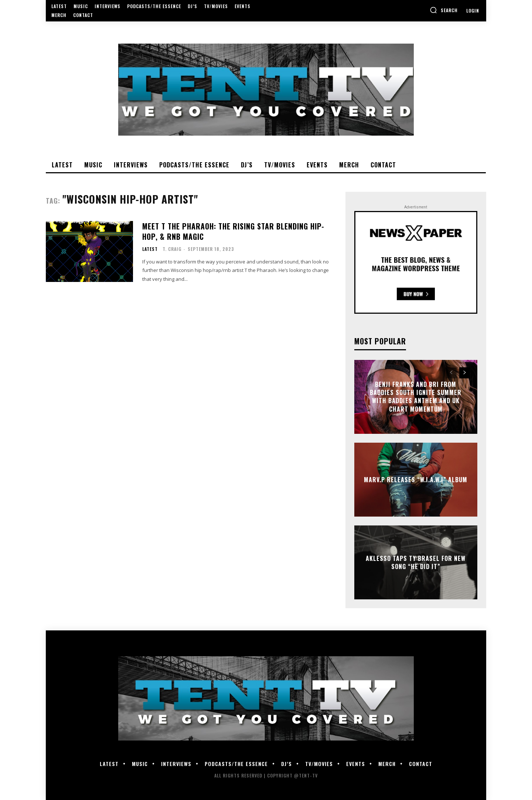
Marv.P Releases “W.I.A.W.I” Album (416, 479)
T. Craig (172, 249)
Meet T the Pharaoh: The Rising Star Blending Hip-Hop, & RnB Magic (233, 231)
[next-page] (465, 373)
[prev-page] (451, 373)
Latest (150, 249)
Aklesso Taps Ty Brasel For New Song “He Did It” (416, 562)
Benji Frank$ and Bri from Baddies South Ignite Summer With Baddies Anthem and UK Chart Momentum (416, 397)
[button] (444, 10)
